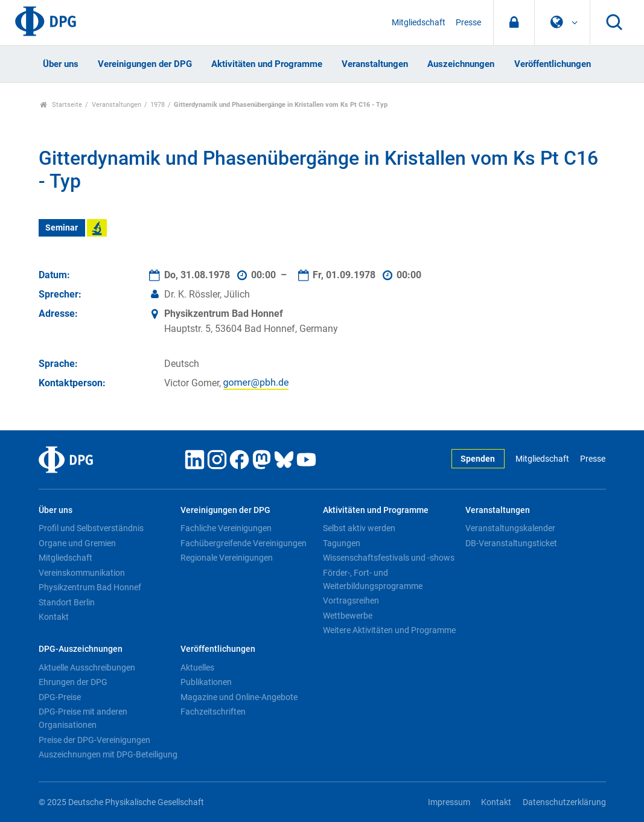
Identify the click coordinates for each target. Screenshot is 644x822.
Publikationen (206, 682)
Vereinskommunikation (82, 573)
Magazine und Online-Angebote (239, 697)
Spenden (478, 459)
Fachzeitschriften (213, 712)
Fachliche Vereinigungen (226, 528)
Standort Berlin (67, 602)
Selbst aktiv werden (359, 528)
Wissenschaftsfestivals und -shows (389, 558)
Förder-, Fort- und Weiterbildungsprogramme (373, 579)
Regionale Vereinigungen (227, 558)
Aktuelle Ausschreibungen (87, 667)
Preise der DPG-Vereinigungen (94, 740)
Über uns (61, 64)
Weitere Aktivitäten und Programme (389, 630)
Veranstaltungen (375, 64)
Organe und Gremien (77, 543)
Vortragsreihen (351, 601)
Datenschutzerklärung (564, 802)
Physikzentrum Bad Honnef (90, 587)
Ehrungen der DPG (73, 682)
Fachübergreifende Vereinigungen (244, 543)
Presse (468, 23)
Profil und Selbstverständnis (91, 528)
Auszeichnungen (461, 64)
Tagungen (342, 543)
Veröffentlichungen (553, 64)
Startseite (61, 105)
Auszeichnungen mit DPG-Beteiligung (108, 754)
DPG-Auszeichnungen (81, 649)
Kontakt (54, 617)
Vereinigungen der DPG (145, 64)
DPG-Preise (60, 697)
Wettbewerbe (348, 616)
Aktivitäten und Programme (267, 64)
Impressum (449, 802)
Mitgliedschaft (419, 23)
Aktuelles (197, 667)
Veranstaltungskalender (510, 528)
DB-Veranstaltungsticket (511, 543)
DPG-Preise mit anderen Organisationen (83, 718)
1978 (158, 105)
